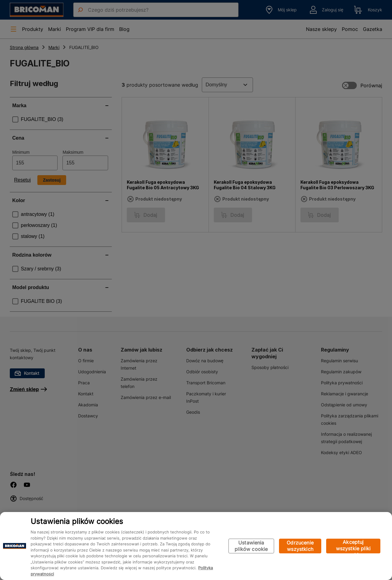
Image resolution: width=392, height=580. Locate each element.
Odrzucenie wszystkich (300, 546)
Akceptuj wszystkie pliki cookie (353, 546)
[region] (196, 546)
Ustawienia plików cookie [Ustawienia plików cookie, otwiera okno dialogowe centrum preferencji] (251, 546)
